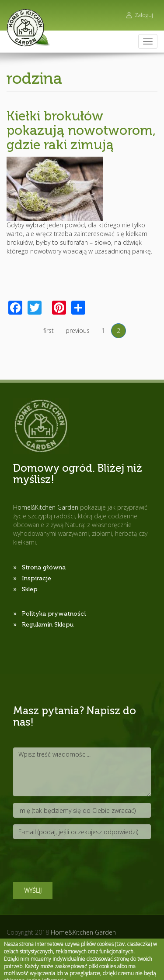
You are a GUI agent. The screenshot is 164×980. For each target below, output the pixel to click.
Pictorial (65, 941)
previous (78, 331)
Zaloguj (144, 15)
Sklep (30, 589)
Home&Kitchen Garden (83, 932)
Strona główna (44, 567)
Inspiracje (37, 578)
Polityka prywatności (54, 614)
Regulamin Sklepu (48, 625)
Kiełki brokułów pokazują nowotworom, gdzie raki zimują (81, 130)
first (49, 331)
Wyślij (33, 890)
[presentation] (80, 863)
